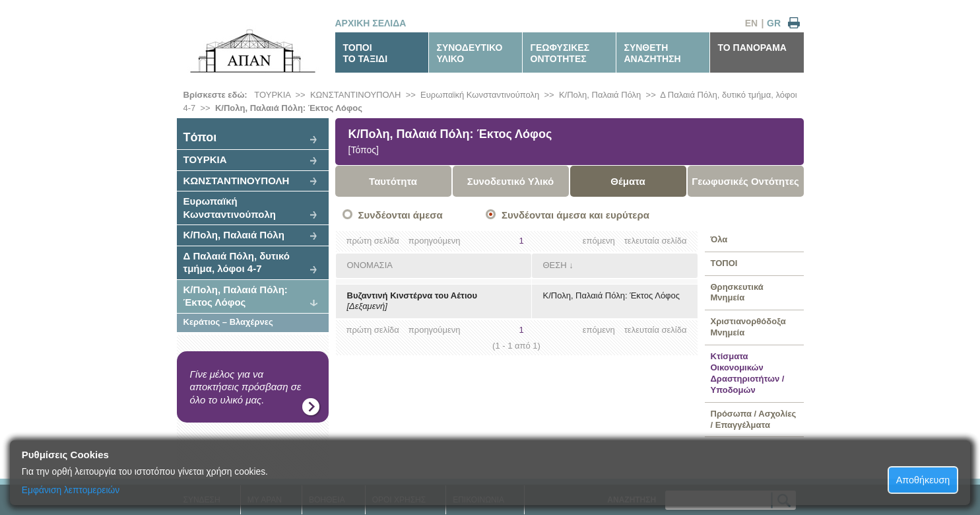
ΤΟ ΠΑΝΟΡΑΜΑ (752, 48)
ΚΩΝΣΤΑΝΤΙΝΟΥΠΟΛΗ (356, 95)
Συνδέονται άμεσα (401, 215)
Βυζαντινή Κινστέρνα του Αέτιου (412, 295)
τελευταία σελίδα (656, 241)
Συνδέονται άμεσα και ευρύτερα (575, 215)
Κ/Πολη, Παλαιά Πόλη (600, 95)
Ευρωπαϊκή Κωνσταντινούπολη (480, 95)
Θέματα (628, 181)
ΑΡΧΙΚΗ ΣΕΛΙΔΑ (371, 23)
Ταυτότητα (393, 181)
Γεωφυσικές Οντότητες (745, 181)
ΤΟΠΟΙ (724, 263)
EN (751, 23)
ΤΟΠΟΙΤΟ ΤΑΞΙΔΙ (366, 53)
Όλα (719, 239)
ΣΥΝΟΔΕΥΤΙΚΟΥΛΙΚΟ (470, 53)
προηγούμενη (435, 241)
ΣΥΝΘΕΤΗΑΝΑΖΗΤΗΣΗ (653, 53)
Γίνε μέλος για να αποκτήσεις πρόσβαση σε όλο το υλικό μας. (246, 387)
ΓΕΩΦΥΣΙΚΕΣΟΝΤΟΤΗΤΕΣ (560, 53)
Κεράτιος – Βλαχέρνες (228, 322)
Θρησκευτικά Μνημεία (737, 292)
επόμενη (599, 241)
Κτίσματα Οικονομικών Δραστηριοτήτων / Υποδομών (748, 373)
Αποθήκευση (923, 480)
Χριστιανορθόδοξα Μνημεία (748, 327)
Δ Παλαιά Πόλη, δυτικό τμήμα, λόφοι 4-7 (237, 262)
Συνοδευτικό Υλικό (511, 181)
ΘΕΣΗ (555, 265)
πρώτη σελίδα (373, 241)
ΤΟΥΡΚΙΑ (272, 95)
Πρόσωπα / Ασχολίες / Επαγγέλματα (754, 419)
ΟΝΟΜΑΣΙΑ (370, 265)
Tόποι (200, 137)
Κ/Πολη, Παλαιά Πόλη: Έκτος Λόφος (289, 108)
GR (774, 23)
